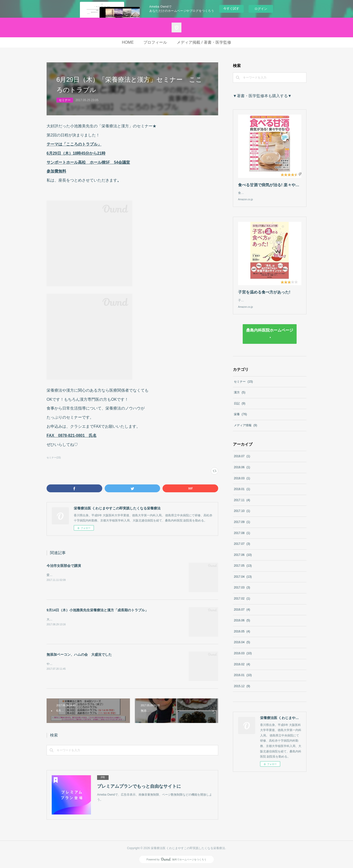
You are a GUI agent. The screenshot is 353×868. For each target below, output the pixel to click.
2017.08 (242, 538)
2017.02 (242, 603)
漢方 (240, 397)
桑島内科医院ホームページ (270, 335)
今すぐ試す (231, 8)
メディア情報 (246, 430)
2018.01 (242, 494)
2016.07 (242, 614)
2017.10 (242, 516)
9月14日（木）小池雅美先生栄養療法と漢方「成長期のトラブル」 (97, 610)
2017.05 (243, 571)
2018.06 (242, 472)
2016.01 (243, 680)
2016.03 (243, 658)
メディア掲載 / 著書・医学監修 (204, 42)
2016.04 (242, 647)
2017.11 (242, 505)
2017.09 (242, 527)
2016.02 (242, 669)
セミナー (65, 100)
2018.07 (242, 461)
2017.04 (243, 582)
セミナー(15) (54, 458)
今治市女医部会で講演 (64, 566)
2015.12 (242, 691)
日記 (240, 408)
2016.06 (242, 625)
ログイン (261, 9)
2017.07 (242, 549)
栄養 (240, 419)
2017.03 (242, 592)
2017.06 (243, 560)
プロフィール (155, 42)
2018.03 (242, 483)
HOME (128, 42)
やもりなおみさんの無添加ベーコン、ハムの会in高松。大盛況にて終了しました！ (101, 664)
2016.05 (242, 636)
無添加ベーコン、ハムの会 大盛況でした (79, 654)
